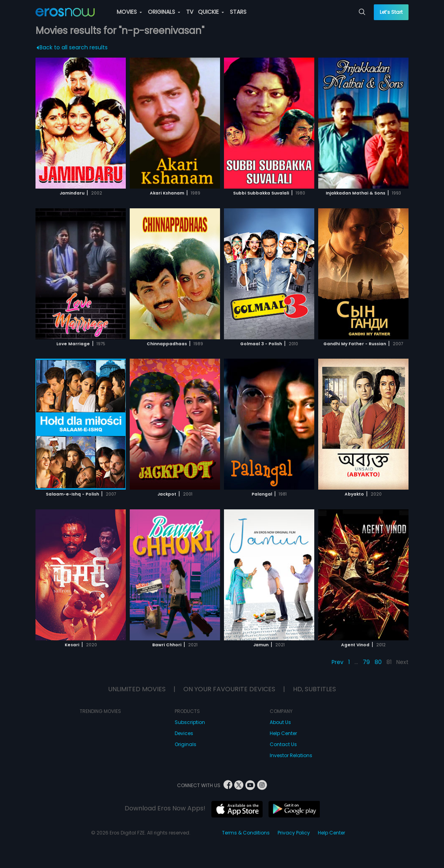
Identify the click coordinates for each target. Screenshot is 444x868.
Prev (338, 662)
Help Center (283, 733)
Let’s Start (391, 12)
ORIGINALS (164, 12)
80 (378, 662)
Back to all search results (72, 47)
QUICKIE (211, 12)
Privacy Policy (294, 833)
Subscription (190, 722)
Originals (186, 744)
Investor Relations (291, 755)
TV (190, 12)
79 (366, 662)
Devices (184, 733)
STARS (238, 12)
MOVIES (129, 12)
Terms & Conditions (246, 833)
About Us (280, 722)
